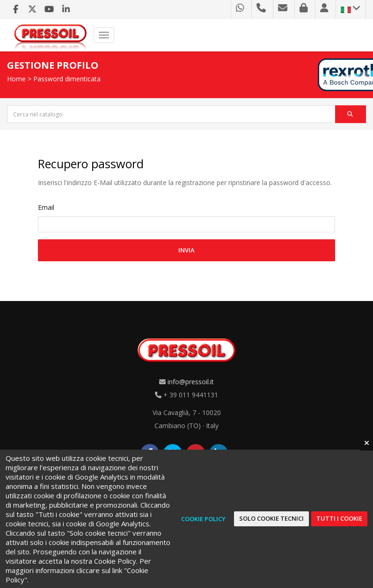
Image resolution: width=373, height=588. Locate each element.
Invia (186, 250)
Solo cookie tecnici (271, 518)
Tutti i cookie (339, 518)
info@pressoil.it (191, 382)
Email (46, 207)
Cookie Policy (203, 519)
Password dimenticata (67, 79)
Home (16, 79)
